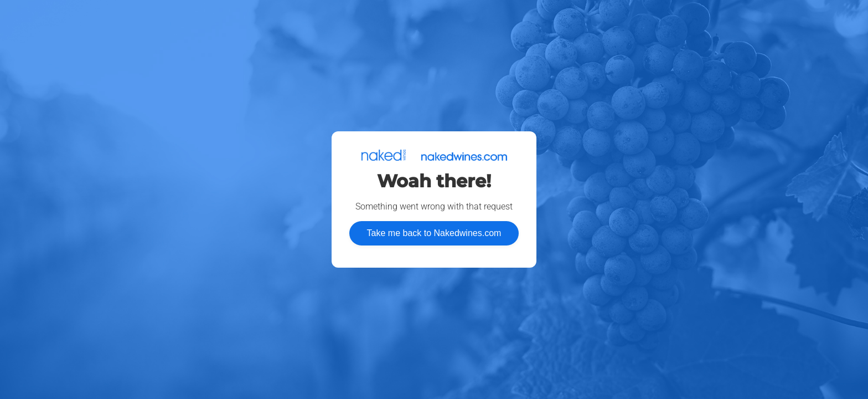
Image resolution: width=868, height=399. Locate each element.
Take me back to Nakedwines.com (434, 233)
